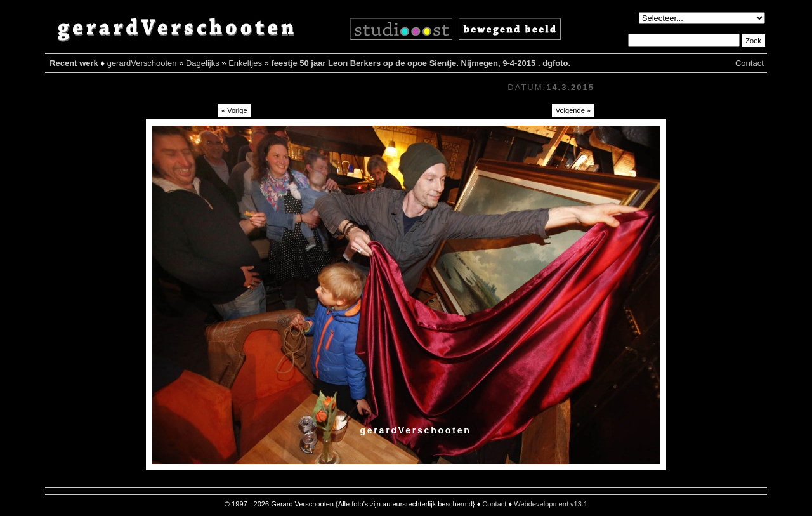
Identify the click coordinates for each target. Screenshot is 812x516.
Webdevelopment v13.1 (551, 504)
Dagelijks (203, 63)
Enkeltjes (245, 63)
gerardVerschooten (142, 63)
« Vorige (234, 110)
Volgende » (573, 110)
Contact (750, 63)
